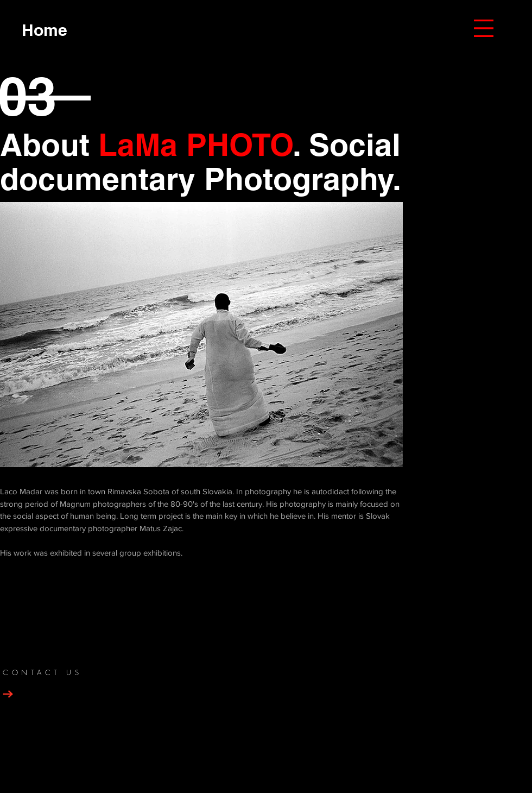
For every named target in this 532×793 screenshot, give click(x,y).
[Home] (45, 30)
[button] (484, 28)
